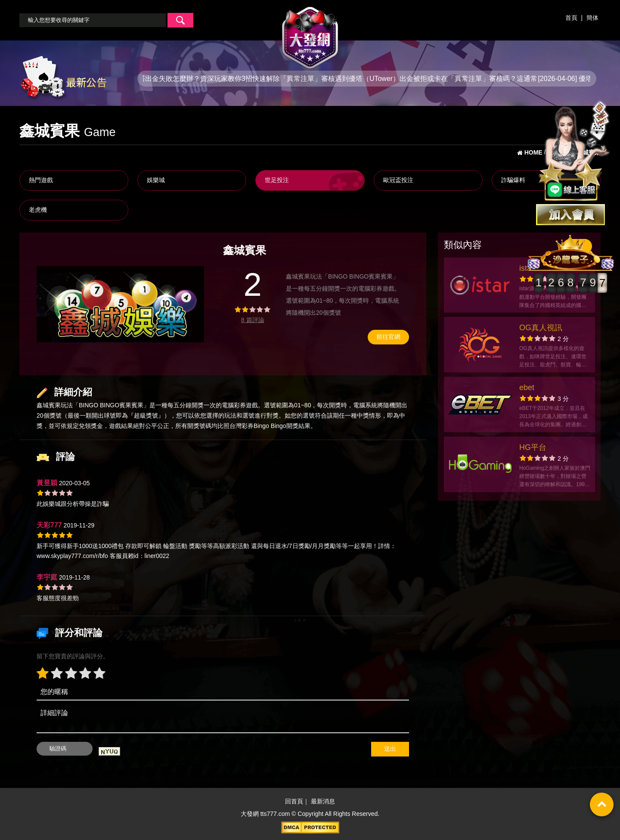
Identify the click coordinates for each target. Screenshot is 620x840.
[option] (120, 304)
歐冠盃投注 (398, 180)
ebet (527, 387)
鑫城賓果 (49, 405)
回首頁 (294, 802)
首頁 (571, 18)
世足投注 (277, 180)
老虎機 (38, 210)
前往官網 (388, 337)
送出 (390, 749)
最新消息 (323, 802)
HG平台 (533, 447)
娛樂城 (156, 180)
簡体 (592, 18)
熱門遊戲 (41, 180)
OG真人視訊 (541, 328)
